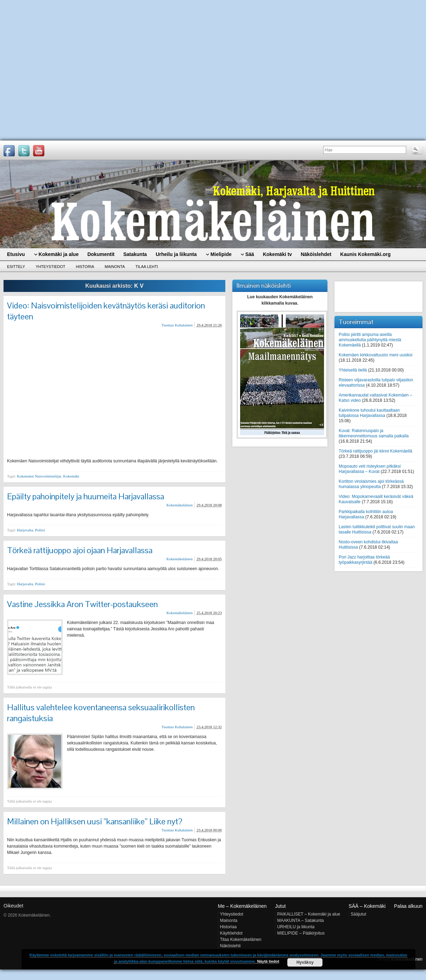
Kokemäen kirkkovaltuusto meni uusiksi (375, 355)
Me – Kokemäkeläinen (242, 906)
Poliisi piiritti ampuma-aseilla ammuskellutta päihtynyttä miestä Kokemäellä (370, 340)
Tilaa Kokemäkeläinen (241, 940)
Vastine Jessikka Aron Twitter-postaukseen (82, 604)
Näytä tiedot (268, 961)
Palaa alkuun (408, 906)
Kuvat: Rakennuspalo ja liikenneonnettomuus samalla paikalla (374, 433)
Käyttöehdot (231, 933)
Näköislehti (230, 946)
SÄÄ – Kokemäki (367, 906)
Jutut (280, 906)
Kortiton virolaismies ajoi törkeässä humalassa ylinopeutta (371, 484)
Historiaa (228, 927)
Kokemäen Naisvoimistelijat (39, 476)
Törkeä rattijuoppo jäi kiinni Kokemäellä (375, 451)
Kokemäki (71, 476)
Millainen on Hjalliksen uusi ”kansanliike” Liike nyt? (95, 821)
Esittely (16, 267)
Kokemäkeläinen (180, 505)
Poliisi (40, 530)
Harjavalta (25, 530)
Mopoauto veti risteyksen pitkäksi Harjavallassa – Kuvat (370, 469)
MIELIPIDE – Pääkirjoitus (301, 933)
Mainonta (115, 267)
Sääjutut (358, 914)
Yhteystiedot (50, 267)
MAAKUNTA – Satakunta (300, 920)
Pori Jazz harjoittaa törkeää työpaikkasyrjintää (364, 560)
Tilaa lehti (147, 267)
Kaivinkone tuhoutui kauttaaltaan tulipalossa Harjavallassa (369, 413)
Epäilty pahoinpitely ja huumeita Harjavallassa (86, 496)
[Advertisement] (67, 70)
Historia (85, 267)
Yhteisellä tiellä (353, 370)
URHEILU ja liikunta (296, 927)
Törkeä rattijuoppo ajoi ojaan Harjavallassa (80, 550)
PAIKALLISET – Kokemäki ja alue (309, 914)
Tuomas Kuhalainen (177, 325)
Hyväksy (305, 962)
